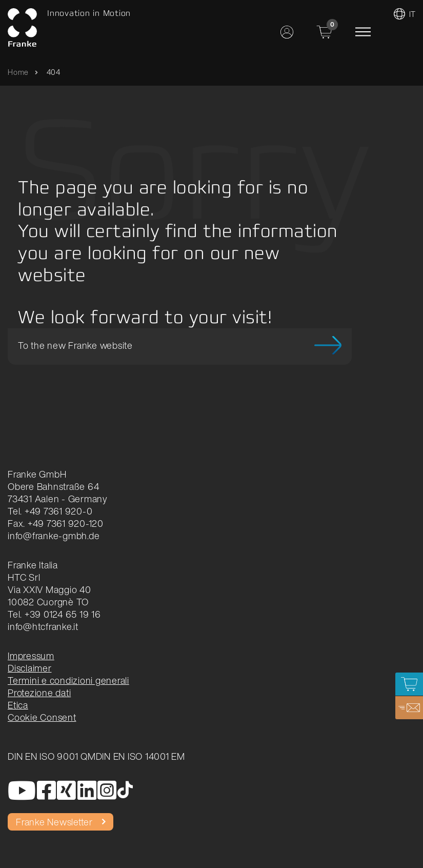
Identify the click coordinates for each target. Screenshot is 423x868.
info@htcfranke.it (43, 626)
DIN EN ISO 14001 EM (140, 756)
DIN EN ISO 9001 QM (52, 756)
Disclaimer (30, 668)
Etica (18, 705)
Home (18, 72)
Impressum (31, 656)
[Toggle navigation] (363, 32)
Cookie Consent (42, 717)
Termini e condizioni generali (68, 680)
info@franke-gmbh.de (54, 536)
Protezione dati (39, 693)
